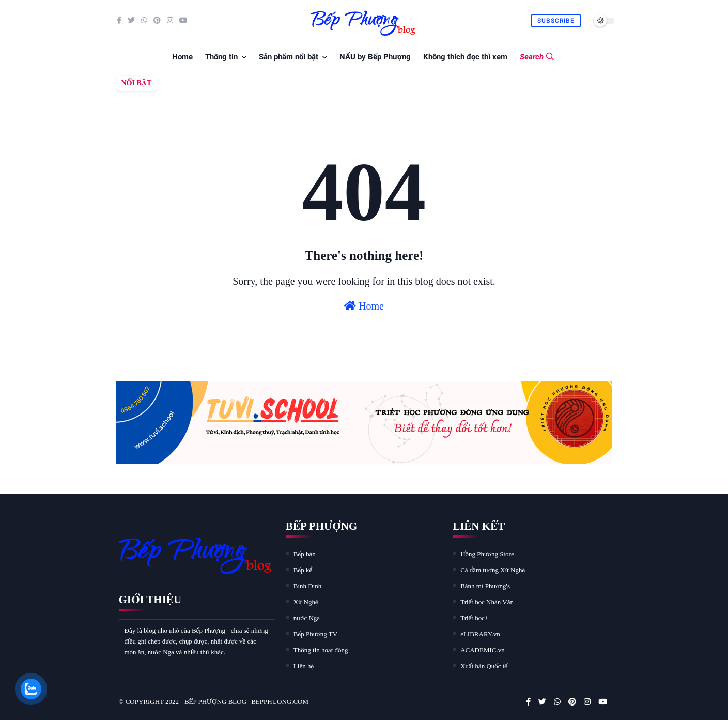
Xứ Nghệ (306, 602)
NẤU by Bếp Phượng (375, 57)
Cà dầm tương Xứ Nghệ (493, 570)
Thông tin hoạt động (321, 650)
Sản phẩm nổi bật (289, 57)
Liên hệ (304, 666)
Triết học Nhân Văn (487, 602)
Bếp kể (303, 570)
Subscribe (556, 21)
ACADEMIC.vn (483, 650)
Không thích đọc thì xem (465, 57)
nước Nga (307, 618)
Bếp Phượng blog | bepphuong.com (246, 702)
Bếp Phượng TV (315, 634)
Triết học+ (474, 618)
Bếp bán (305, 554)
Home (182, 57)
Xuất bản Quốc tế (484, 666)
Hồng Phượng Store (487, 554)
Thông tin (221, 57)
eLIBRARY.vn (480, 634)
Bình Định (308, 586)
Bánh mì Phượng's (485, 586)
